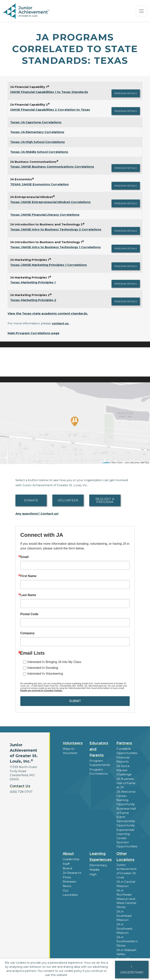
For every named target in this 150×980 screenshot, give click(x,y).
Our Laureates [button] (70, 891)
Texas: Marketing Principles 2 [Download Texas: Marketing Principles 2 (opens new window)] (33, 300)
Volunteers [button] (73, 743)
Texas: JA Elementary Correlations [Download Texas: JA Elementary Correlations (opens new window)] (37, 132)
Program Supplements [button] (100, 763)
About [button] (68, 852)
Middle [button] (95, 868)
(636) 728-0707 (21, 792)
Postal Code (29, 614)
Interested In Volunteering (45, 674)
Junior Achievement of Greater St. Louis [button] (126, 870)
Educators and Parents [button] (99, 749)
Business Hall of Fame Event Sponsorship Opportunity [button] (126, 816)
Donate (31, 500)
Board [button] (67, 867)
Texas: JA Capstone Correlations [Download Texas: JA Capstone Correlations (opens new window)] (36, 122)
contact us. (61, 323)
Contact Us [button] (20, 786)
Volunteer (68, 500)
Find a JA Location (123, 958)
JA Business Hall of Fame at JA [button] (126, 783)
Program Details (126, 93)
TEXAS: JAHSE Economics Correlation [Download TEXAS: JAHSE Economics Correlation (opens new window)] (39, 184)
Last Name (28, 595)
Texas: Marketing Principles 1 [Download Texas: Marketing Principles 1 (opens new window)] (33, 282)
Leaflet (106, 462)
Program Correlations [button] (98, 771)
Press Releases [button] (69, 878)
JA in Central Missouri (126, 882)
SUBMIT (75, 701)
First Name (28, 576)
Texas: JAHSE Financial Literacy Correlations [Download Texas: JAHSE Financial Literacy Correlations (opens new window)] (45, 215)
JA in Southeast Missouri (124, 914)
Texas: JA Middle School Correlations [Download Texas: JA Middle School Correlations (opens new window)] (39, 152)
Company (27, 633)
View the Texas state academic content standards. (48, 313)
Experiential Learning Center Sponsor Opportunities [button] (127, 837)
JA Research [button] (72, 871)
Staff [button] (66, 862)
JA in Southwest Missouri (124, 926)
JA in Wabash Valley (126, 949)
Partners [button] (124, 743)
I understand (132, 969)
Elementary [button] (98, 864)
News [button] (67, 884)
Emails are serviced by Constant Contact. (41, 690)
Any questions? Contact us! (37, 514)
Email (25, 557)
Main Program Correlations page (33, 333)
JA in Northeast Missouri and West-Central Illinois (126, 897)
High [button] (93, 873)
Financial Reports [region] (123, 759)
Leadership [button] (71, 858)
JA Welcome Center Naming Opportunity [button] (126, 797)
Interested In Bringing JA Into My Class (54, 662)
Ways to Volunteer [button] (70, 751)
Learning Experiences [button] (101, 855)
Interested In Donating (43, 668)
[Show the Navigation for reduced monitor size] (141, 11)
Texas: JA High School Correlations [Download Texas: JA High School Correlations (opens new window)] (37, 142)
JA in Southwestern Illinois (127, 939)
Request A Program (105, 500)
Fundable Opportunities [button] (127, 751)
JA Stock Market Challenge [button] (124, 770)
